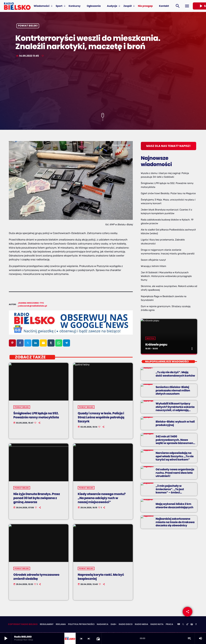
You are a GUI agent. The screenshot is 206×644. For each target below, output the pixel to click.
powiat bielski (28, 26)
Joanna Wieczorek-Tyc (31, 303)
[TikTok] (187, 625)
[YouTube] (179, 625)
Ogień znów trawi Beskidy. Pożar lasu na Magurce (168, 193)
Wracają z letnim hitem (153, 266)
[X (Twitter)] (183, 625)
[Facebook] (196, 625)
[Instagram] (192, 625)
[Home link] (17, 6)
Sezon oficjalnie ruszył (153, 260)
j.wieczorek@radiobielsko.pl (33, 306)
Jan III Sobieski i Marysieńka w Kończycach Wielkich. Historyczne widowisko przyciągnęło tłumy (166, 276)
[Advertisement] (103, 86)
